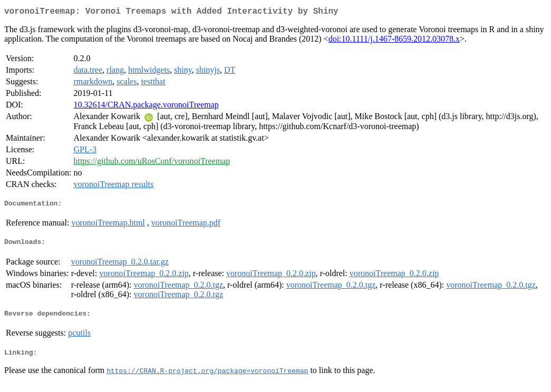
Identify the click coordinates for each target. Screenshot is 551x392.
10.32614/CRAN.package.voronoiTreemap (146, 107)
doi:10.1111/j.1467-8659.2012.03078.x (394, 41)
